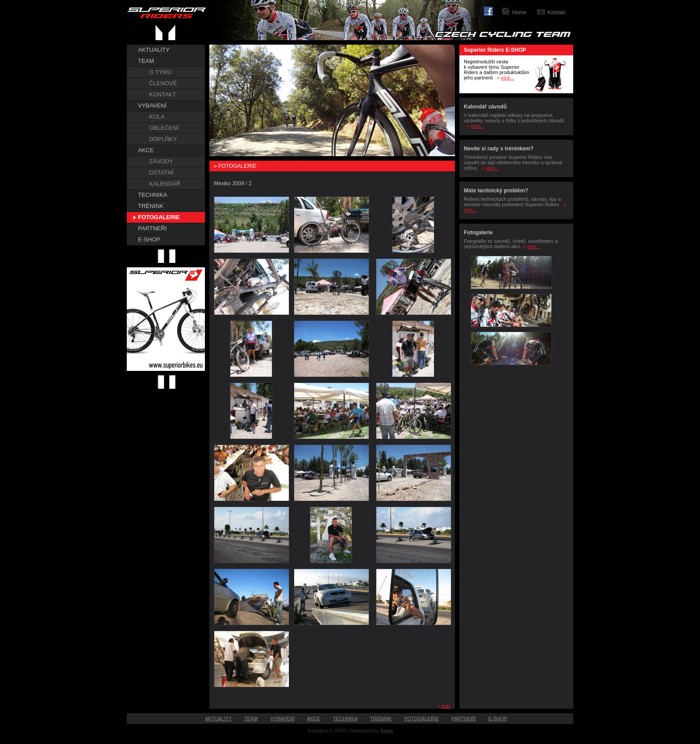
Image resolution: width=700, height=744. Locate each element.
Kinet (387, 731)
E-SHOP (149, 239)
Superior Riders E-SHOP (495, 50)
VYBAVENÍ (152, 106)
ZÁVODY (161, 161)
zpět (446, 706)
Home (519, 12)
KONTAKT (162, 94)
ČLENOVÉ (163, 83)
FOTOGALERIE (159, 217)
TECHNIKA (153, 195)
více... (507, 78)
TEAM (146, 61)
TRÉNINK (151, 206)
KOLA (157, 117)
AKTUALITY (154, 50)
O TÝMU (160, 72)
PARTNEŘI (152, 228)
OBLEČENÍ (164, 128)
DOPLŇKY (163, 139)
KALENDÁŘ (165, 184)
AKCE (146, 150)
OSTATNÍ (161, 172)
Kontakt (556, 12)
